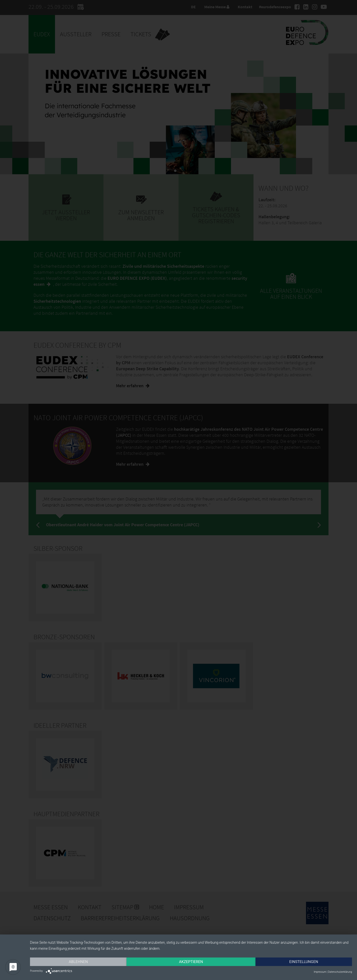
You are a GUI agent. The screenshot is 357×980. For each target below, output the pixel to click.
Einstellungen (304, 962)
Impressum (320, 972)
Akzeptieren (191, 962)
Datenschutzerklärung (340, 972)
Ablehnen (78, 962)
